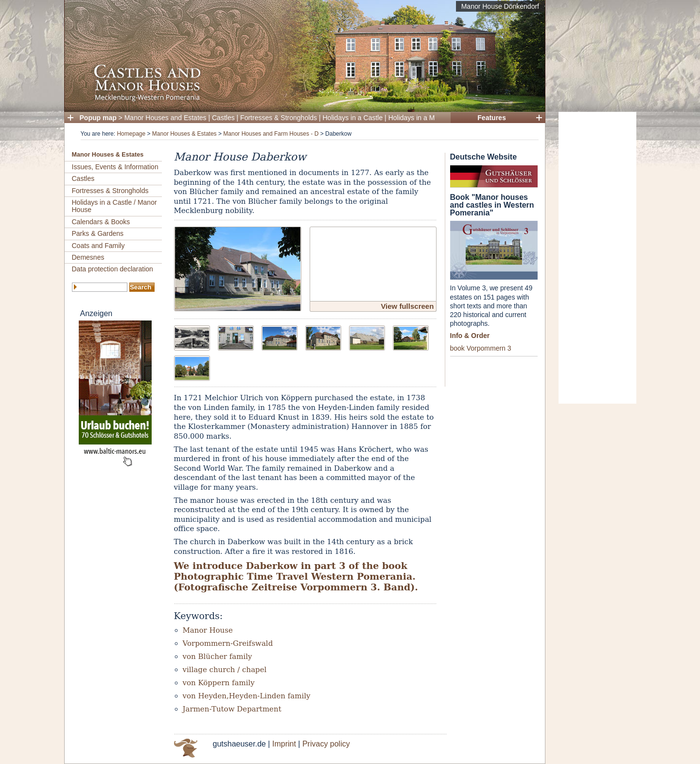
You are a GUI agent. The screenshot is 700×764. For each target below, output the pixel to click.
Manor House (208, 630)
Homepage (131, 134)
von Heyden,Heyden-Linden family (247, 696)
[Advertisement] (597, 258)
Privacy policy (326, 744)
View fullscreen (407, 306)
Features (491, 118)
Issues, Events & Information (115, 167)
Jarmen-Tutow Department (232, 709)
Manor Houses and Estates (166, 118)
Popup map (98, 118)
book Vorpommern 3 (481, 348)
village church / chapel (225, 670)
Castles (223, 118)
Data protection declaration (113, 269)
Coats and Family (98, 246)
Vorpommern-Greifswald (228, 643)
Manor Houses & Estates (184, 134)
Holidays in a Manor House (429, 118)
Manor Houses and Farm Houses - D (271, 134)
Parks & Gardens (98, 233)
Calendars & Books (101, 222)
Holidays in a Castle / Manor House (114, 206)
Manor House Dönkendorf (500, 6)
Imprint (284, 744)
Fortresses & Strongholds (279, 118)
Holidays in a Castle (353, 118)
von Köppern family (219, 683)
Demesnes (88, 257)
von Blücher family (218, 657)
